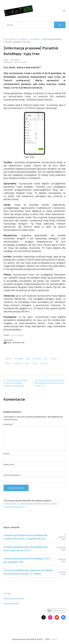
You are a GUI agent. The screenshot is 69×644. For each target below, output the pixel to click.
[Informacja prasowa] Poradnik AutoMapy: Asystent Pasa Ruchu (16, 383)
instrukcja (37, 359)
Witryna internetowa (12, 475)
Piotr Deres (15, 60)
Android (8, 359)
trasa (27, 363)
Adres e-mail (9, 464)
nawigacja (17, 363)
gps (28, 359)
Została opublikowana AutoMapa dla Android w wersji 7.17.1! (25, 549)
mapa (7, 363)
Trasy (35, 363)
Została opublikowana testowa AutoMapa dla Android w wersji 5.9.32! (49, 383)
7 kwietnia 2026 (61, 560)
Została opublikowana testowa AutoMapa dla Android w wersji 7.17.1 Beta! (28, 572)
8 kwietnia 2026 (61, 549)
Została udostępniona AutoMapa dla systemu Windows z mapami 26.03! (26, 537)
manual (54, 359)
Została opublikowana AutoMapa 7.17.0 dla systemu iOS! (27, 560)
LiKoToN (54, 639)
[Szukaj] (60, 25)
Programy (24, 39)
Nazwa (7, 454)
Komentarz (9, 424)
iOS (46, 359)
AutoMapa (35, 39)
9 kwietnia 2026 (62, 537)
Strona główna (10, 39)
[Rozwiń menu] (64, 11)
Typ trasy (44, 363)
